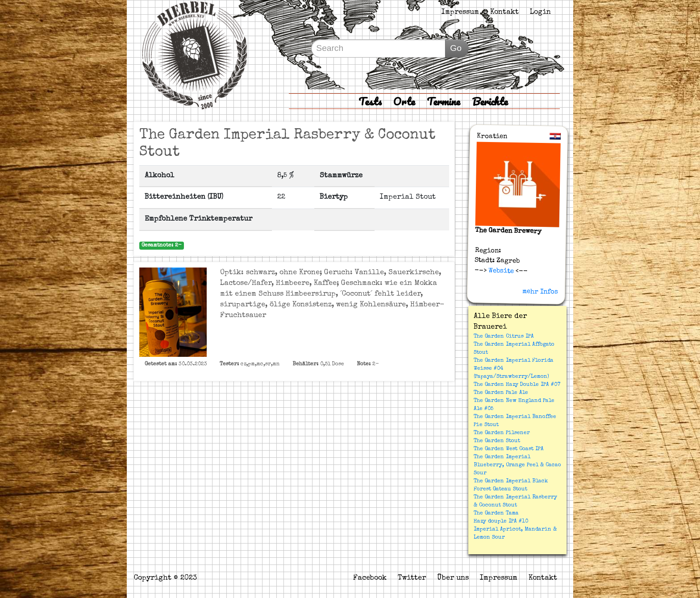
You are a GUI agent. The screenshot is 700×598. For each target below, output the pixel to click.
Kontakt (504, 13)
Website (500, 271)
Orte (404, 101)
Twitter (412, 578)
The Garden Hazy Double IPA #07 (517, 385)
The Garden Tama (496, 514)
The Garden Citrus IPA (504, 337)
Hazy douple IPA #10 (501, 522)
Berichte (490, 101)
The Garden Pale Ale (501, 393)
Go (456, 48)
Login (540, 13)
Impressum (460, 13)
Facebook (370, 578)
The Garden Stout (497, 441)
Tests (370, 101)
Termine (444, 101)
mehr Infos (540, 292)
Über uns (453, 578)
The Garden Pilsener (502, 433)
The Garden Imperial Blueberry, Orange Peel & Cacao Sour (517, 465)
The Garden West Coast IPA (509, 449)
